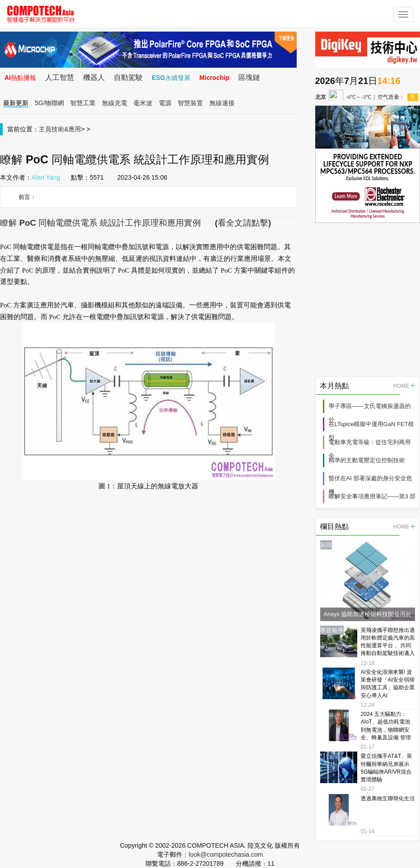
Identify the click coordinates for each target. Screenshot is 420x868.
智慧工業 (83, 103)
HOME (404, 386)
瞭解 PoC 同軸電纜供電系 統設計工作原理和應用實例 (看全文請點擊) (135, 223)
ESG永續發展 (171, 78)
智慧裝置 (191, 103)
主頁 (45, 129)
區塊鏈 (249, 77)
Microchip (215, 78)
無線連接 (222, 103)
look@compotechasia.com (226, 854)
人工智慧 (60, 77)
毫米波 (143, 103)
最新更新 (16, 103)
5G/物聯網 (49, 103)
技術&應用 (66, 129)
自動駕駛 (128, 77)
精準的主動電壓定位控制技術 (367, 460)
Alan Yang (46, 177)
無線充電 (115, 103)
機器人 (94, 77)
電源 (165, 103)
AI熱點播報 (20, 78)
